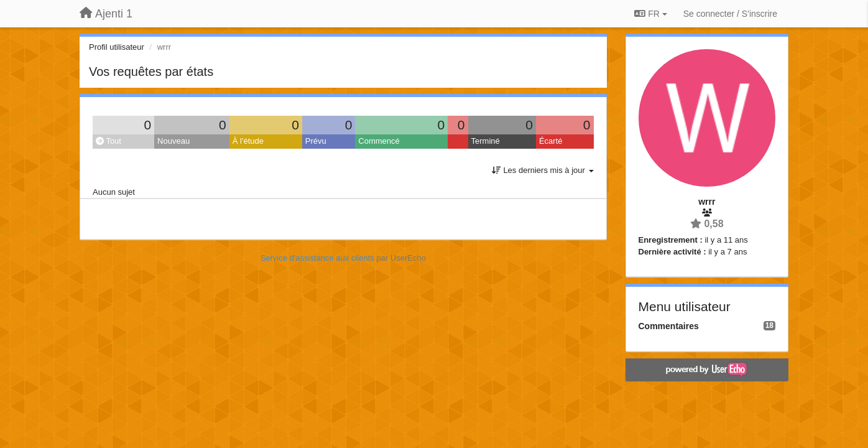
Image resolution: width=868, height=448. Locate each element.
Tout (108, 141)
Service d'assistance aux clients (317, 258)
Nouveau (173, 141)
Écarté (551, 141)
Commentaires (669, 326)
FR (650, 14)
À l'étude (248, 141)
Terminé (486, 141)
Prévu (316, 141)
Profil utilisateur (117, 47)
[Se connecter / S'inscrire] (730, 14)
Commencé (379, 141)
